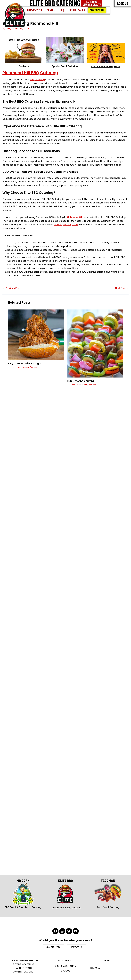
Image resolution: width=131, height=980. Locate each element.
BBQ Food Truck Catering (19, 367)
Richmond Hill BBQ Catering (30, 73)
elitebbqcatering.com (66, 225)
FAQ (62, 10)
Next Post (122, 288)
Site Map (95, 968)
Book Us (65, 971)
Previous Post (11, 288)
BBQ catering (38, 80)
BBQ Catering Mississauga (24, 363)
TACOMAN (108, 881)
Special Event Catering (65, 66)
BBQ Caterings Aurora (80, 381)
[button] (51, 10)
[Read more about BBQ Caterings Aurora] (95, 343)
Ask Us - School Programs (106, 66)
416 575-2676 (34, 10)
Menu (51, 10)
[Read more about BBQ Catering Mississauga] (36, 335)
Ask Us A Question (65, 966)
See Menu (24, 66)
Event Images (77, 10)
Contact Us (97, 10)
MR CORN (23, 881)
